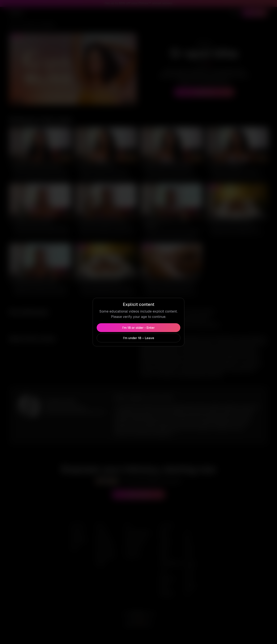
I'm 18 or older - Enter (138, 325)
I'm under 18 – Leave (138, 336)
